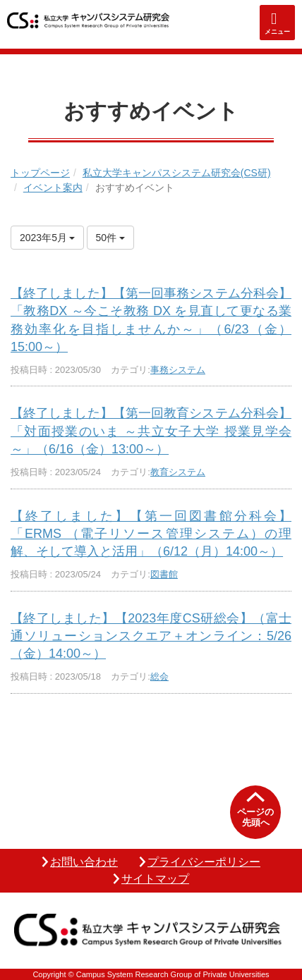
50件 (110, 238)
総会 (159, 676)
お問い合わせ (84, 862)
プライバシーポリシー (204, 862)
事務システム (178, 370)
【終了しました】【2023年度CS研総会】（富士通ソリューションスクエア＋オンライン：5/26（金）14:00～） (151, 636)
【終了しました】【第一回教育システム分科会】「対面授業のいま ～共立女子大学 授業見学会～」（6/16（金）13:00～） (151, 431)
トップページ (40, 173)
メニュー (277, 32)
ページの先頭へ (255, 817)
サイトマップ (155, 879)
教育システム (178, 472)
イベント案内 (53, 188)
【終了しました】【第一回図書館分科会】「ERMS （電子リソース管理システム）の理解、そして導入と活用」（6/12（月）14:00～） (151, 534)
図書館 (164, 574)
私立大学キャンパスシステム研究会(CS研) (177, 173)
